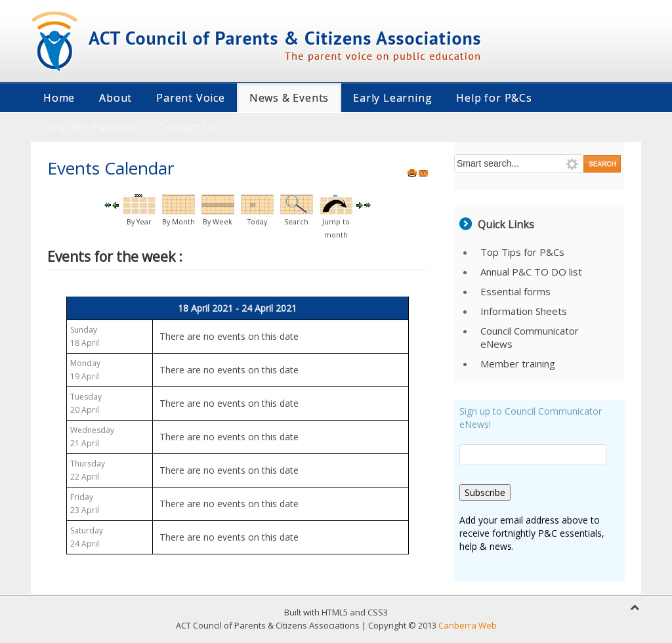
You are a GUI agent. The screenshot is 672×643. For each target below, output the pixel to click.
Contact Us (188, 127)
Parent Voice (191, 98)
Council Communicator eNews (530, 337)
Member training (518, 363)
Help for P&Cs (494, 98)
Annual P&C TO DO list (531, 272)
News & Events (289, 98)
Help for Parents (89, 127)
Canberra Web (468, 625)
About (115, 98)
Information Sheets (524, 311)
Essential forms (515, 291)
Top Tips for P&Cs (522, 252)
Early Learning (392, 98)
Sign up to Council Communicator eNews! (531, 418)
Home (59, 98)
